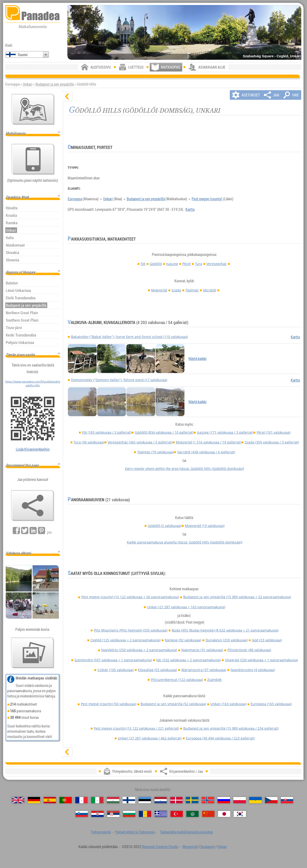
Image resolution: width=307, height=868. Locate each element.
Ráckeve (183, 640)
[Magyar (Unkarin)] (113, 800)
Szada (176, 290)
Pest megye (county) (207, 199)
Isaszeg (172, 264)
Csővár (115, 670)
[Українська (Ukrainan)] (255, 800)
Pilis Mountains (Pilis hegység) (131, 630)
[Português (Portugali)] (66, 800)
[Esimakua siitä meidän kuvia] (33, 653)
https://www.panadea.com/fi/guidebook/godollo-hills (33, 383)
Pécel (186, 264)
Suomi (23, 55)
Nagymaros (202, 650)
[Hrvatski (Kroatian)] (97, 814)
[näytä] (68, 752)
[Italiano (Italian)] (97, 800)
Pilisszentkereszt (177, 680)
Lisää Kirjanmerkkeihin (33, 449)
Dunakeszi (227, 640)
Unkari (28, 84)
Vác (188, 660)
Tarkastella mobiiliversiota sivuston (186, 832)
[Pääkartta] (33, 109)
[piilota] (68, 96)
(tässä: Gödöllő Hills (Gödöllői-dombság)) (184, 469)
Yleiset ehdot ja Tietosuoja (135, 832)
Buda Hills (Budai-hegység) (225, 630)
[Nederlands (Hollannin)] (161, 800)
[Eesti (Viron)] (145, 800)
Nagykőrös (139, 650)
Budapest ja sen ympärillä (55, 84)
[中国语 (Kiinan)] (208, 814)
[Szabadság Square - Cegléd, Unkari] (184, 32)
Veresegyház (217, 264)
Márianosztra (204, 670)
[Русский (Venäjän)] (224, 800)
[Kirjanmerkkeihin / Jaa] (33, 506)
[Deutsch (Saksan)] (34, 800)
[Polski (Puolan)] (239, 800)
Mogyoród (159, 290)
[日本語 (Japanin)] (224, 814)
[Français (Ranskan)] (81, 800)
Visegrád (261, 660)
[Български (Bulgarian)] (129, 814)
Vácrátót (210, 290)
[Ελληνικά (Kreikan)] (161, 814)
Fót (143, 264)
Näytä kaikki (198, 359)
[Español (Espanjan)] (50, 800)
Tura (199, 264)
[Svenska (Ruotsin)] (192, 800)
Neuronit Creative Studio (160, 847)
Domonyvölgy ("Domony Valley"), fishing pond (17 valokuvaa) (119, 380)
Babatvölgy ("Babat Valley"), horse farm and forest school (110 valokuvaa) (129, 337)
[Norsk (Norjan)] (208, 800)
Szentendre (113, 660)
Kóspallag (157, 670)
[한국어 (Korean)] (240, 814)
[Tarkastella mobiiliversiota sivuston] (33, 159)
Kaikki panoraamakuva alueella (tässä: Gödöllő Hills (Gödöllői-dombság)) (185, 542)
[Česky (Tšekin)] (271, 800)
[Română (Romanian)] (145, 814)
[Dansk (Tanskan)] (176, 800)
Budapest (208, 847)
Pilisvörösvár (249, 650)
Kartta (190, 209)
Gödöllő (156, 264)
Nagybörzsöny (253, 670)
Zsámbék (214, 680)
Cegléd (125, 640)
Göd (267, 640)
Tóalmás (192, 290)
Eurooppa (75, 199)
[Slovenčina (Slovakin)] (287, 800)
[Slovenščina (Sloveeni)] (82, 814)
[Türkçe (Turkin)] (177, 814)
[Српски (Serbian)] (113, 814)
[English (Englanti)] (18, 800)
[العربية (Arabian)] (192, 814)
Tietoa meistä (101, 832)
